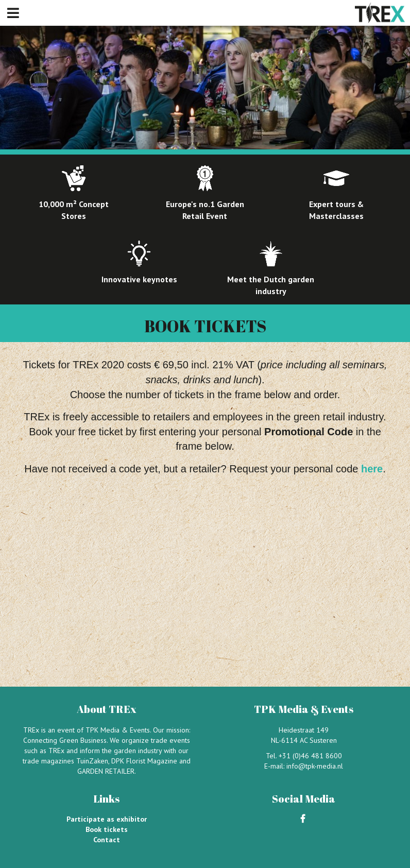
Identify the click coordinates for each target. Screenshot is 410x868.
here (372, 469)
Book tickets (107, 829)
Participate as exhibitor (107, 819)
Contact (107, 840)
